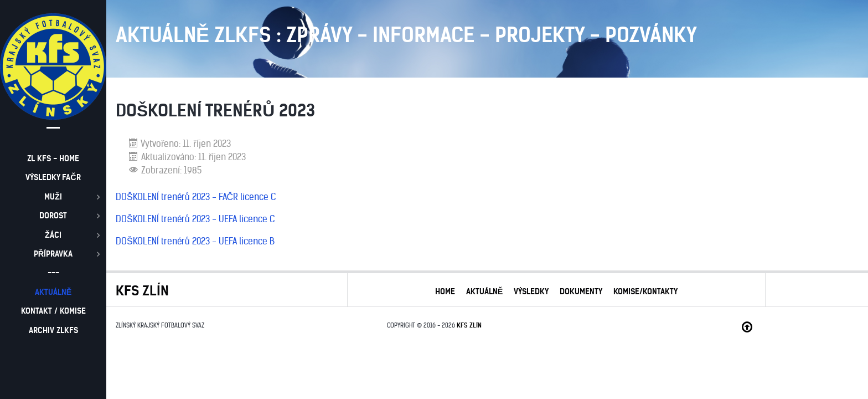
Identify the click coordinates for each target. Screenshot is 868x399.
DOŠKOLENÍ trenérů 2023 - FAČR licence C (196, 197)
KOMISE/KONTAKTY (645, 291)
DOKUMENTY (581, 291)
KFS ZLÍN (469, 325)
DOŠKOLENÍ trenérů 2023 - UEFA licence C (195, 219)
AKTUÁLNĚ (485, 291)
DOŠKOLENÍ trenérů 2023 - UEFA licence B (195, 241)
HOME (445, 291)
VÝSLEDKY (531, 291)
